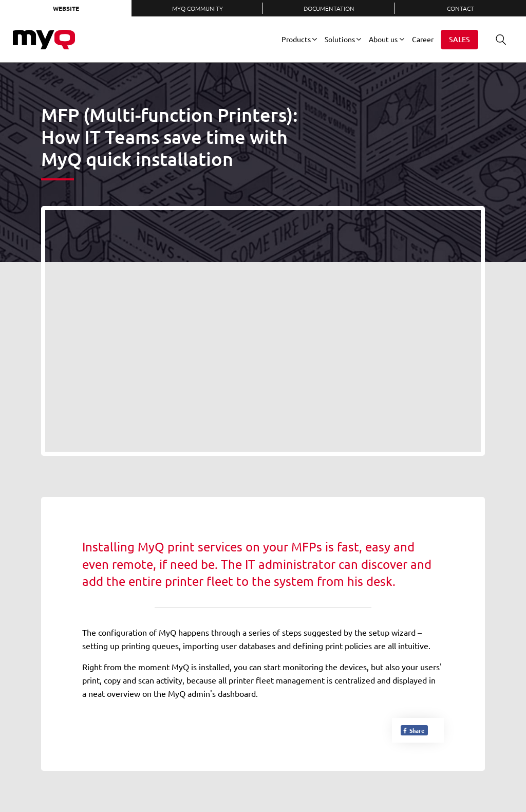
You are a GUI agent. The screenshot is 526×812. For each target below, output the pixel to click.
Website (66, 8)
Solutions (340, 39)
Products (296, 39)
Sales (459, 39)
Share (413, 730)
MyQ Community (198, 8)
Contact (461, 8)
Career (423, 39)
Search (497, 39)
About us (383, 39)
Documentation (329, 8)
